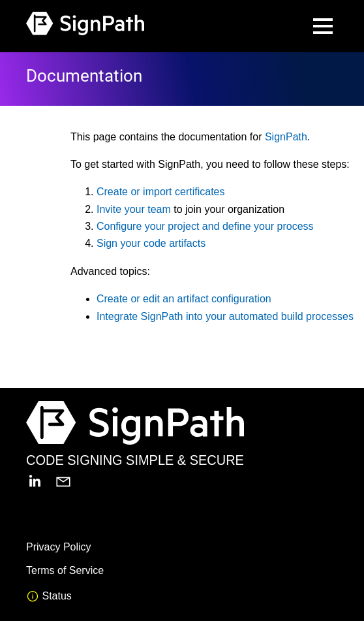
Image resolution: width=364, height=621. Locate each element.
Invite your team (134, 209)
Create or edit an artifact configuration (184, 299)
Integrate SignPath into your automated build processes (225, 316)
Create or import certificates (161, 192)
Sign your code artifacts (151, 243)
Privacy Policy (59, 547)
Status (49, 596)
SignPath (286, 137)
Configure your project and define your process (205, 226)
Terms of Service (65, 570)
